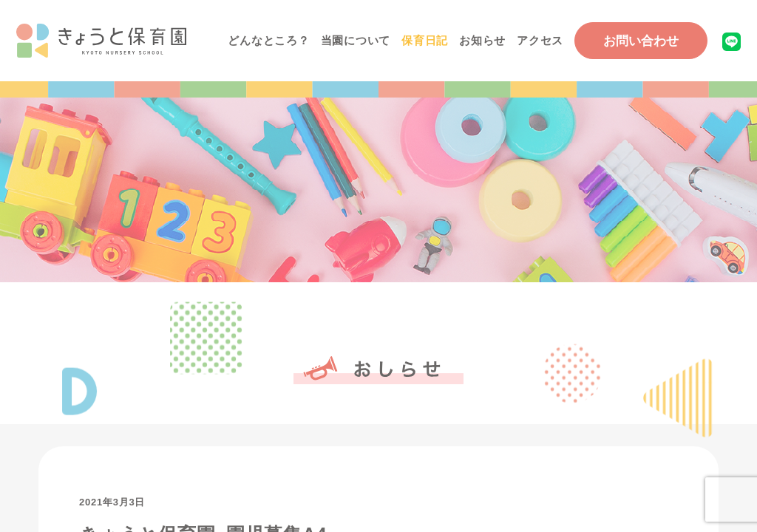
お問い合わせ (641, 41)
